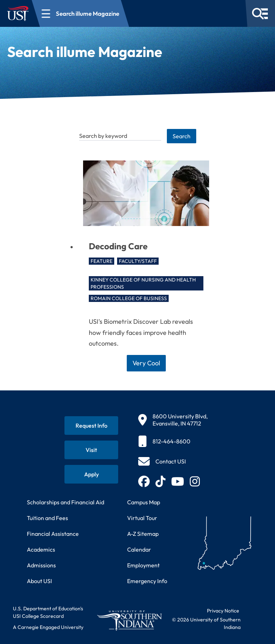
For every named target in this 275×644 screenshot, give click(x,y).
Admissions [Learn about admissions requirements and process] (41, 565)
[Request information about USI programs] (91, 426)
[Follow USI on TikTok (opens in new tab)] (160, 481)
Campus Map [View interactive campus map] (144, 502)
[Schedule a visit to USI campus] (91, 450)
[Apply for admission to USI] (91, 474)
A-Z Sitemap (143, 534)
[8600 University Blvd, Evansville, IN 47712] (173, 420)
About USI (39, 581)
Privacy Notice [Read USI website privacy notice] (223, 611)
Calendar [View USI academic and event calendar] (139, 549)
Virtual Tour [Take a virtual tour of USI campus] (142, 518)
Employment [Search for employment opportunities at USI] (143, 565)
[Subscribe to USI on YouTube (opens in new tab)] (178, 481)
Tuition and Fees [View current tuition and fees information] (47, 518)
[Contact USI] (162, 461)
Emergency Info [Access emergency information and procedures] (147, 581)
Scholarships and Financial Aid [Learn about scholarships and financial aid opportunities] (66, 502)
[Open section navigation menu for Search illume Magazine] (81, 13)
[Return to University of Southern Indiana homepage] (129, 620)
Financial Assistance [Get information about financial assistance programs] (53, 534)
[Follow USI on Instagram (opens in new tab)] (195, 481)
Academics (41, 549)
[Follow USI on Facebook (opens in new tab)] (144, 481)
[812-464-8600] (173, 441)
